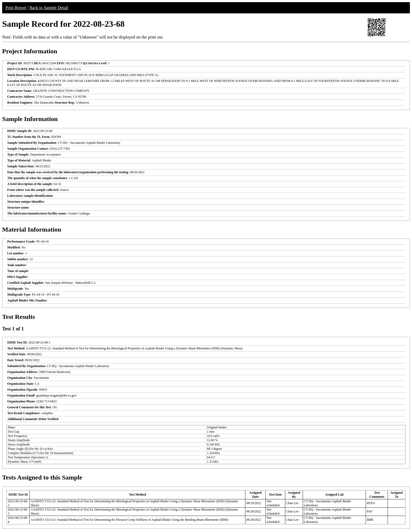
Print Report (16, 8)
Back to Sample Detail (49, 8)
